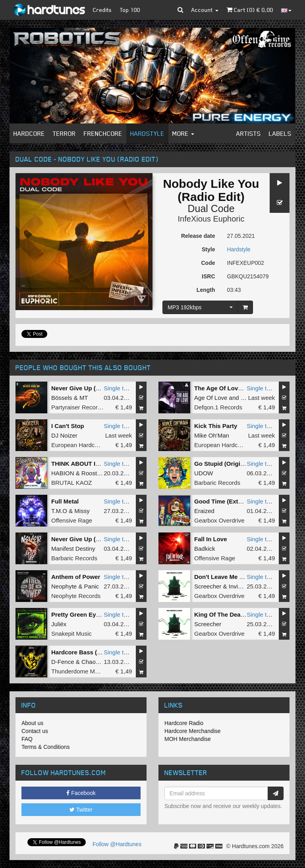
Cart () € (250, 10)
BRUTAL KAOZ (72, 483)
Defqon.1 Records (218, 407)
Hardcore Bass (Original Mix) (92, 652)
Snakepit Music (71, 634)
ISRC (208, 276)
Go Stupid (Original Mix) (228, 464)
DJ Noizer (64, 435)
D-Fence (63, 662)
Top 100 (130, 10)
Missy (82, 511)
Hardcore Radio (184, 723)
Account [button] (205, 10)
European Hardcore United (87, 445)
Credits (102, 10)
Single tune (119, 388)
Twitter (81, 810)
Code (208, 263)
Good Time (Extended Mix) (232, 501)
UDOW (204, 473)
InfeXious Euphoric (211, 219)
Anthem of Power (76, 577)
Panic (92, 586)
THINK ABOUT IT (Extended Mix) (97, 464)
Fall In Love (211, 539)
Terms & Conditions (45, 747)
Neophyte (64, 586)
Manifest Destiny (73, 549)
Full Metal (65, 501)
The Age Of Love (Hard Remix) (237, 388)
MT (84, 398)
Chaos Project (100, 662)
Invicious (240, 586)
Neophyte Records (76, 596)
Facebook (81, 793)
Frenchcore (103, 133)
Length (206, 290)
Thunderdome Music (78, 671)
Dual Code (211, 208)
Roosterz (93, 473)
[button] (180, 10)
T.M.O (59, 511)
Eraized (204, 511)
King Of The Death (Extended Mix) (242, 614)
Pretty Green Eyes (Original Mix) (97, 614)
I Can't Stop (68, 426)
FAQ (27, 739)
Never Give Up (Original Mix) (92, 388)
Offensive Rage (72, 520)
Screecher (208, 586)
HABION (63, 473)
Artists (249, 133)
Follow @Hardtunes (117, 844)
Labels (280, 133)
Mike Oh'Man (212, 435)
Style (208, 249)
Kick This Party (216, 426)
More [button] (183, 133)
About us (32, 723)
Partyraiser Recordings (82, 407)
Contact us (35, 731)
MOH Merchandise (188, 739)
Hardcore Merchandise (193, 731)
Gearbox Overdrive (219, 520)
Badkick (205, 549)
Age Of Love (211, 398)
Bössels (62, 398)
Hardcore (29, 133)
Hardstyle (147, 133)
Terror (64, 133)
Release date (198, 236)
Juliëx (59, 624)
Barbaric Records (217, 483)
